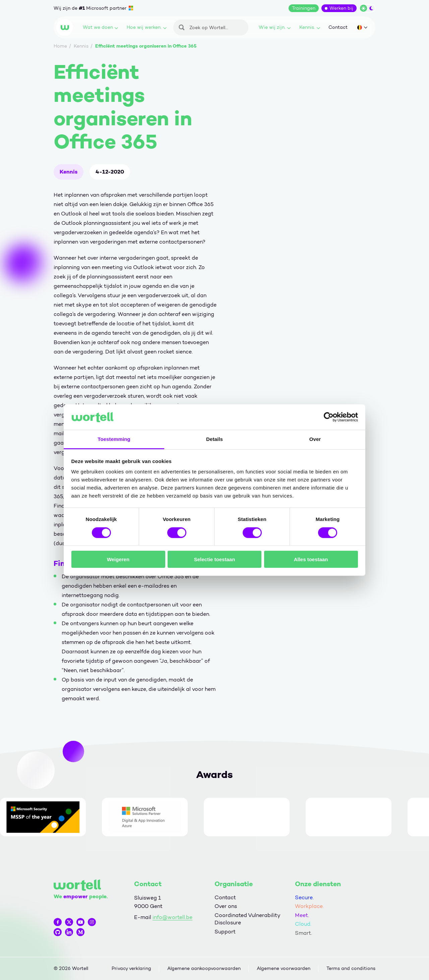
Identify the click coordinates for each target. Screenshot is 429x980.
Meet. (302, 915)
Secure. (304, 897)
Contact (338, 27)
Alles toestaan (311, 559)
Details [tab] (214, 439)
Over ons (226, 906)
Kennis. (310, 27)
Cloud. (303, 924)
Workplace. (309, 906)
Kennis (69, 172)
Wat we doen (100, 27)
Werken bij (341, 8)
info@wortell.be (172, 917)
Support (225, 932)
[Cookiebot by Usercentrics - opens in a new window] (329, 417)
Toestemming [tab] (114, 439)
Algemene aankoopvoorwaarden (204, 968)
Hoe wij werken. (147, 27)
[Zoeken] (211, 27)
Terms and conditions (351, 968)
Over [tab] (315, 439)
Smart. (303, 933)
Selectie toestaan (215, 559)
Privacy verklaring (131, 968)
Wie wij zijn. (275, 27)
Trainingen (304, 8)
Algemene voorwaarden (284, 968)
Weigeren (118, 559)
